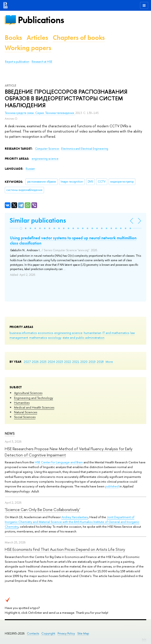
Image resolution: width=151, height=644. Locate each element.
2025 (43, 362)
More (109, 362)
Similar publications (38, 220)
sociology (55, 337)
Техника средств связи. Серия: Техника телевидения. (40, 113)
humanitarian (93, 333)
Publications (41, 20)
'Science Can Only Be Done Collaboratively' (42, 509)
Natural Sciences (26, 412)
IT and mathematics (116, 333)
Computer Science (47, 149)
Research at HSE (42, 62)
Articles (37, 38)
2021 (76, 362)
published (112, 486)
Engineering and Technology (34, 398)
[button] (21, 228)
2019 (92, 362)
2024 (51, 362)
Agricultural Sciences (28, 393)
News (10, 433)
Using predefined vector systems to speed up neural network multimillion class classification (73, 240)
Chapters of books (79, 38)
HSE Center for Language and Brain (59, 462)
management (19, 337)
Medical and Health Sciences (34, 407)
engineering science (68, 333)
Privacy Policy (66, 633)
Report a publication (17, 62)
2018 (100, 362)
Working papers (28, 48)
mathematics (38, 337)
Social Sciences (25, 417)
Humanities (22, 403)
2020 (84, 362)
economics (45, 333)
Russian (30, 169)
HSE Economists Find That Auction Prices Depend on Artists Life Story (65, 549)
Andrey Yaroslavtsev (75, 517)
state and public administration (83, 337)
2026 (35, 362)
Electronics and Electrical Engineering (85, 149)
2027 (27, 362)
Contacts (33, 633)
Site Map (83, 633)
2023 (60, 362)
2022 (68, 362)
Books (13, 38)
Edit (144, 639)
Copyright (48, 633)
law (133, 333)
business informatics (23, 333)
